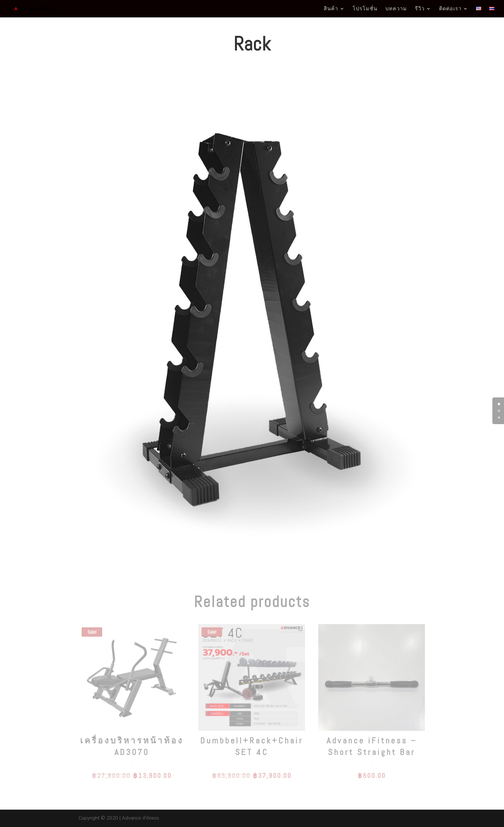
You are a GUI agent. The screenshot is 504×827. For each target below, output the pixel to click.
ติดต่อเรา (450, 9)
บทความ (396, 9)
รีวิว (420, 9)
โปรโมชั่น (365, 9)
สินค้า (331, 9)
